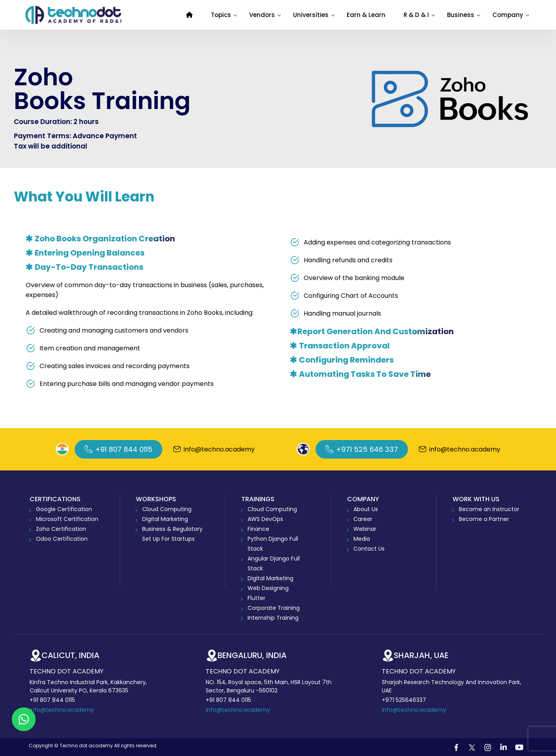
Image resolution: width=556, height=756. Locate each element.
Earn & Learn (366, 15)
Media (362, 539)
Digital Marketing (165, 519)
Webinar (365, 529)
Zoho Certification (61, 529)
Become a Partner (484, 519)
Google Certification (64, 509)
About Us (366, 509)
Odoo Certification (62, 539)
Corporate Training (274, 608)
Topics (221, 15)
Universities (311, 15)
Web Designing (268, 588)
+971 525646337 (404, 700)
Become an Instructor (489, 509)
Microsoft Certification (67, 519)
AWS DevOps (265, 519)
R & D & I (416, 15)
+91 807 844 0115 (52, 700)
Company (508, 15)
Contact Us (369, 549)
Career (363, 519)
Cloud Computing (167, 509)
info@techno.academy (62, 710)
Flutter (256, 598)
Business (461, 15)
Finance (258, 529)
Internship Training (273, 618)
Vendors (262, 15)
